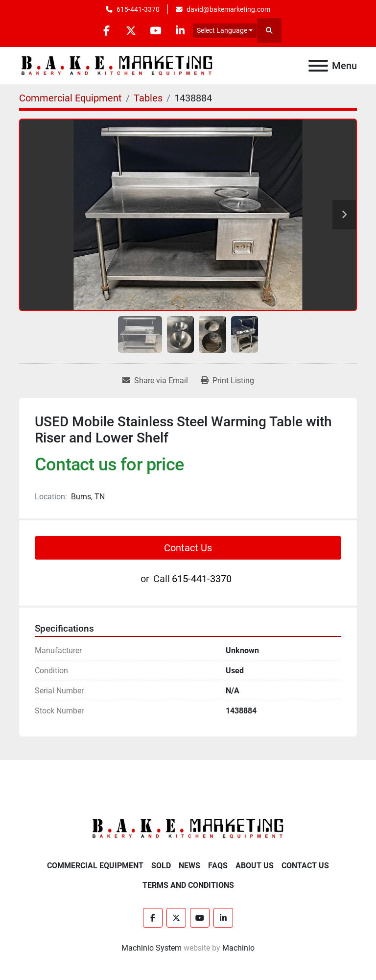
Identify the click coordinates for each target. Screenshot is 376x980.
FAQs (218, 866)
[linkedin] (181, 30)
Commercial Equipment (95, 866)
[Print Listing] (227, 381)
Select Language (223, 30)
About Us (255, 866)
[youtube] (156, 30)
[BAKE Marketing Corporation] (188, 828)
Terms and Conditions (188, 885)
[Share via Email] (155, 381)
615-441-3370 (138, 9)
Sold (161, 866)
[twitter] (131, 30)
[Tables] (148, 98)
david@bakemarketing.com (228, 9)
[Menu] (318, 66)
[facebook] (106, 30)
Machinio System (152, 948)
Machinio (238, 948)
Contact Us (188, 548)
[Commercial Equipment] (70, 98)
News (189, 866)
